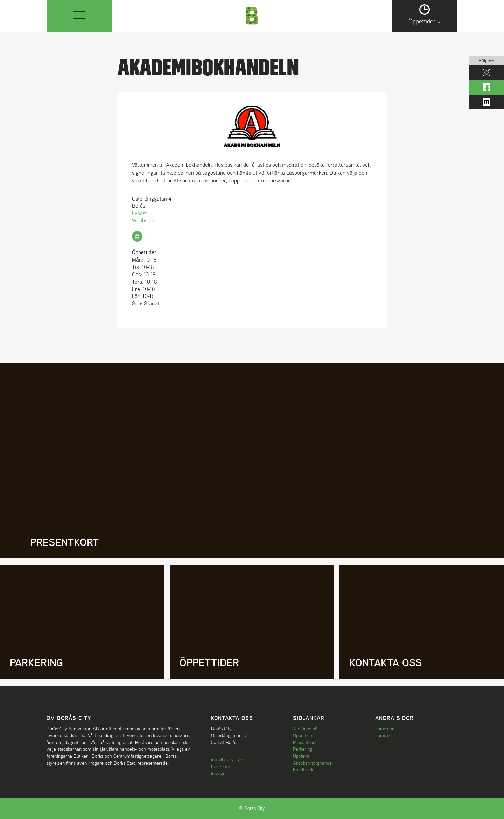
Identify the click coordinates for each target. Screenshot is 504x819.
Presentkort (304, 742)
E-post (139, 213)
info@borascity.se (228, 759)
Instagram (221, 773)
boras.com (386, 729)
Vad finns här (306, 729)
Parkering (303, 749)
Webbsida (143, 220)
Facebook (221, 766)
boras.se (383, 735)
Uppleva (301, 756)
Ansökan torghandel (313, 763)
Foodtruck (303, 770)
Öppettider (303, 735)
